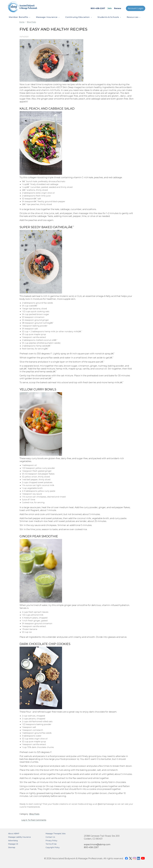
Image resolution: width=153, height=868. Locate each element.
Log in (24, 820)
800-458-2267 (98, 8)
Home (22, 22)
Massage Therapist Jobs (56, 834)
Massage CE (13, 844)
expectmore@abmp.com (97, 844)
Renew (118, 8)
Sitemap (12, 847)
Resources (133, 17)
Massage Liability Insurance (19, 837)
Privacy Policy (51, 841)
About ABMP (14, 834)
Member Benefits (19, 17)
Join (110, 8)
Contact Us (50, 837)
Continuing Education (78, 17)
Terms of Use (51, 844)
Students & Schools (108, 17)
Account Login (136, 8)
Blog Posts (31, 22)
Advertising (13, 841)
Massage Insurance (47, 17)
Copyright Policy (53, 847)
